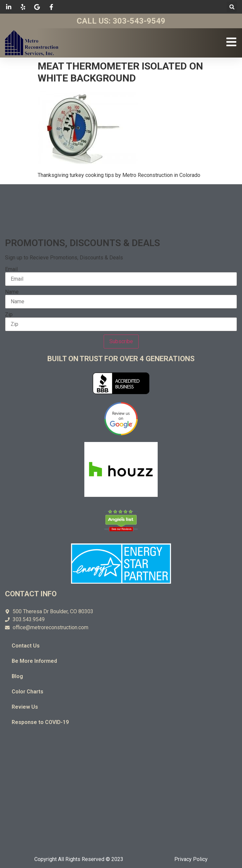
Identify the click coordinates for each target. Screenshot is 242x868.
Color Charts (27, 692)
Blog (17, 676)
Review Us (25, 707)
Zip (9, 315)
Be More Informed (34, 661)
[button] (232, 7)
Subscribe (121, 341)
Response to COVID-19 (40, 722)
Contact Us (26, 646)
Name (12, 292)
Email (11, 269)
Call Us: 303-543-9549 (121, 21)
